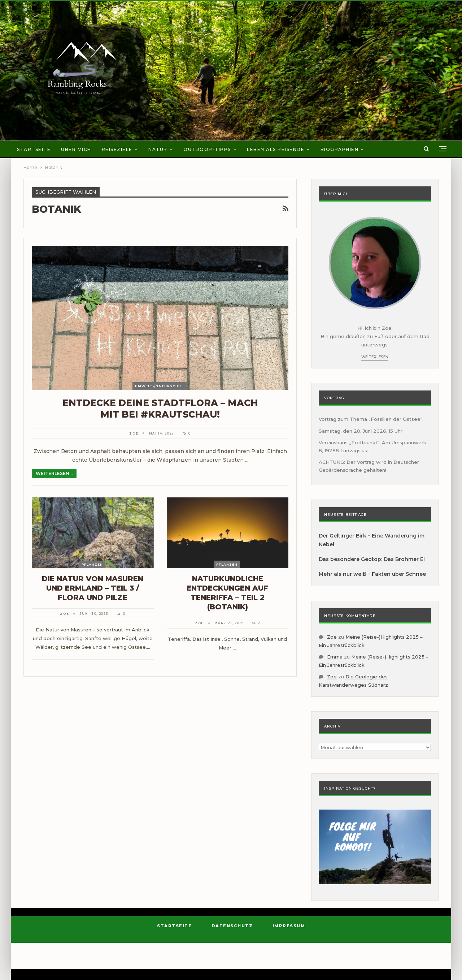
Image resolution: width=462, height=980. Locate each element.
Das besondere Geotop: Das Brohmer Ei (372, 559)
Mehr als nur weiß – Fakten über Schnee (372, 574)
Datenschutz (232, 926)
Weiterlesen (375, 357)
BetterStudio (292, 960)
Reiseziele (117, 149)
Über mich (76, 149)
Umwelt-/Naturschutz (161, 386)
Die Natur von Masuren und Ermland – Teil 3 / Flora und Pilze (93, 588)
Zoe (332, 637)
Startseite (34, 149)
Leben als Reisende (276, 149)
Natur (158, 149)
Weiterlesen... (54, 473)
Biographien (340, 149)
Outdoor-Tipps (207, 149)
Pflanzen (92, 564)
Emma (335, 657)
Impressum (289, 926)
